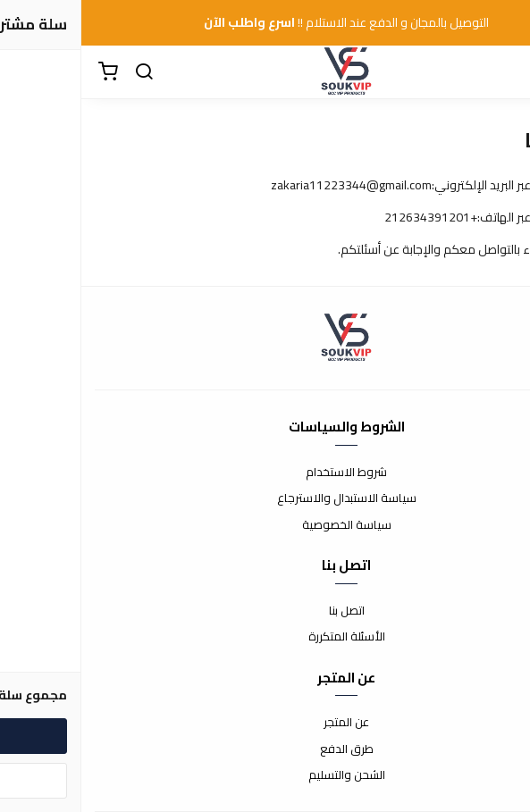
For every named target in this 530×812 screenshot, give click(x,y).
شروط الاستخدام (265, 473)
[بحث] (63, 72)
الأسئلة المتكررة (265, 637)
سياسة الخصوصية (265, 525)
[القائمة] (503, 72)
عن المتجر (265, 723)
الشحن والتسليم (265, 775)
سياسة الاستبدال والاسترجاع (265, 498)
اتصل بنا (265, 611)
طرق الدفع (265, 749)
